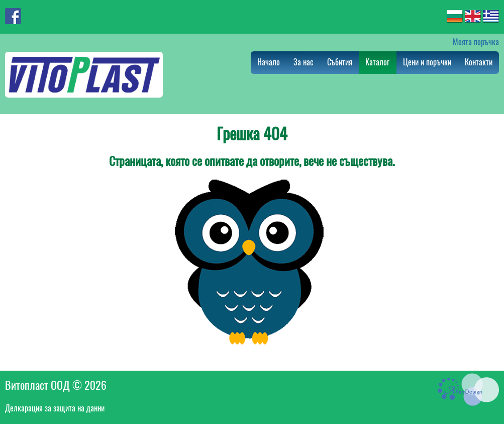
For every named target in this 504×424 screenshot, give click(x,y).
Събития (340, 62)
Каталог (377, 62)
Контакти (479, 62)
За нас (304, 62)
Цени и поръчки (427, 62)
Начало (269, 62)
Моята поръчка (476, 42)
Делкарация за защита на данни (55, 408)
